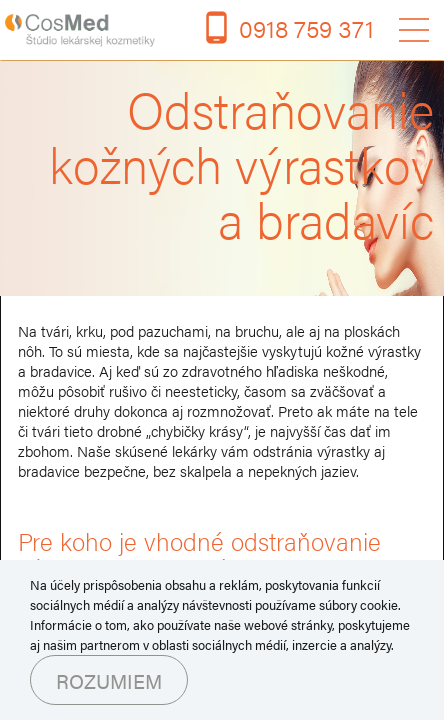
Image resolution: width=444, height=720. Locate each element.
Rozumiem (109, 680)
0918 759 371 (306, 27)
